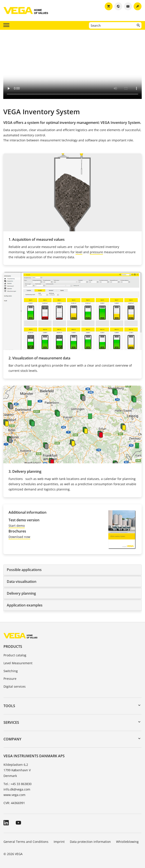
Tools (9, 706)
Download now (19, 537)
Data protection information (90, 842)
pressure (96, 252)
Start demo (17, 526)
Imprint (59, 842)
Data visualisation (22, 582)
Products (13, 647)
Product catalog (15, 655)
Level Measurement (18, 663)
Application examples (25, 605)
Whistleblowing (127, 842)
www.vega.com (14, 795)
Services (11, 722)
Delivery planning (21, 593)
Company (12, 739)
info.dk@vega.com (17, 789)
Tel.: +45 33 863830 (18, 784)
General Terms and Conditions (26, 842)
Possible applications (24, 570)
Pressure (10, 679)
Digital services (15, 686)
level (79, 252)
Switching (11, 671)
